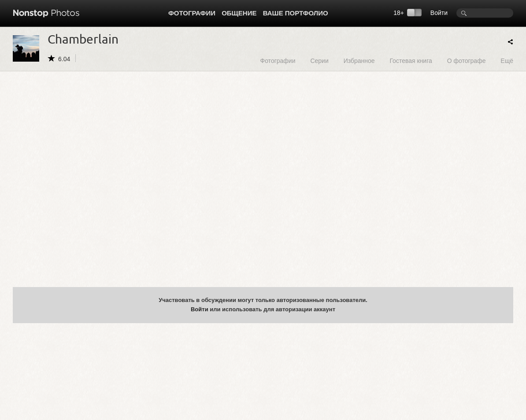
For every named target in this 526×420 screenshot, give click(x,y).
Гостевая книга (411, 61)
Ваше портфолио (296, 13)
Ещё (507, 61)
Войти (439, 13)
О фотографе (467, 61)
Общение (239, 13)
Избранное (359, 61)
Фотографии (192, 13)
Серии (319, 61)
